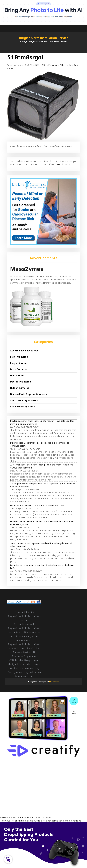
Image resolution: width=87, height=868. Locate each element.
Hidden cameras (20, 388)
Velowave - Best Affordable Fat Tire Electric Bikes (25, 817)
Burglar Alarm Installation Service (44, 38)
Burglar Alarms (19, 363)
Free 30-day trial (64, 164)
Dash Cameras (19, 369)
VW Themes (54, 682)
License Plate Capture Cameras (28, 394)
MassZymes (27, 269)
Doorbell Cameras (20, 382)
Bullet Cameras (19, 357)
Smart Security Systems (24, 400)
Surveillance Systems (22, 407)
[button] (44, 51)
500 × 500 (40, 65)
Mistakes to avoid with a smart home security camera (37, 506)
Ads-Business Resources (24, 351)
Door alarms (17, 376)
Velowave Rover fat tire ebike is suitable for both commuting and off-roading (41, 821)
